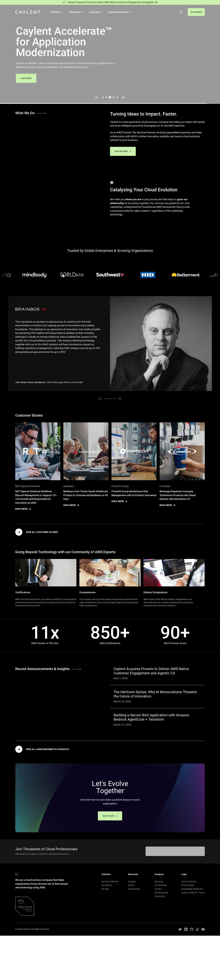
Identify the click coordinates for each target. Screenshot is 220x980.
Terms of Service (189, 882)
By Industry (107, 885)
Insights (132, 882)
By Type (105, 889)
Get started (196, 12)
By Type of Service (110, 882)
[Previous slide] (97, 97)
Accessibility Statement (192, 889)
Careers (158, 889)
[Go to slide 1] (103, 97)
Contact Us (160, 896)
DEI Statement (161, 893)
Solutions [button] (57, 12)
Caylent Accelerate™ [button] (121, 12)
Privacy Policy (188, 885)
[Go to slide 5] (117, 97)
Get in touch (110, 816)
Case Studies (134, 889)
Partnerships (161, 885)
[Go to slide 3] (110, 97)
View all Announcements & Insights (42, 749)
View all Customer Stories (37, 532)
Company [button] (96, 12)
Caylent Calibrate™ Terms (193, 893)
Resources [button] (77, 12)
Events (131, 885)
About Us (159, 882)
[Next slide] (123, 97)
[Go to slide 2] (106, 97)
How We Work (123, 151)
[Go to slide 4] (114, 97)
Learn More (26, 78)
